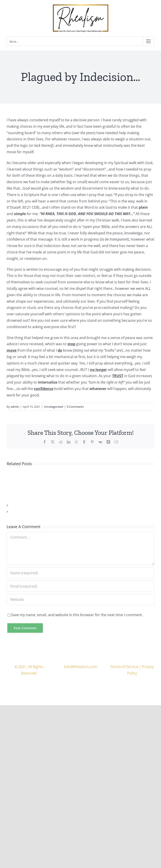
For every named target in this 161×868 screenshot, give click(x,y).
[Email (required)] (80, 586)
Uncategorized (54, 407)
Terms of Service (124, 667)
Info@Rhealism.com (80, 667)
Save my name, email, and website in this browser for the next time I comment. (77, 615)
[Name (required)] (80, 573)
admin (15, 407)
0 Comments (75, 407)
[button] (80, 505)
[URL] (80, 600)
